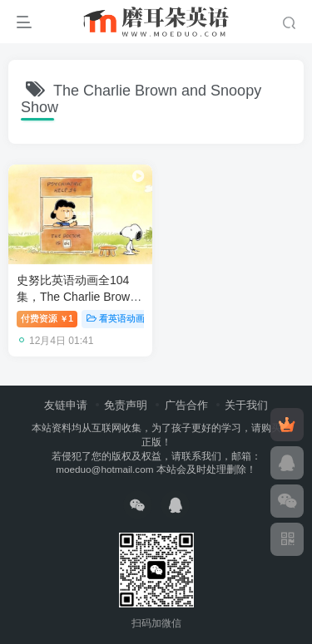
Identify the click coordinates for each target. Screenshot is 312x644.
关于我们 (246, 405)
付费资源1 (47, 318)
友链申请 (66, 405)
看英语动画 (116, 318)
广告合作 (186, 405)
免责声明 (126, 405)
